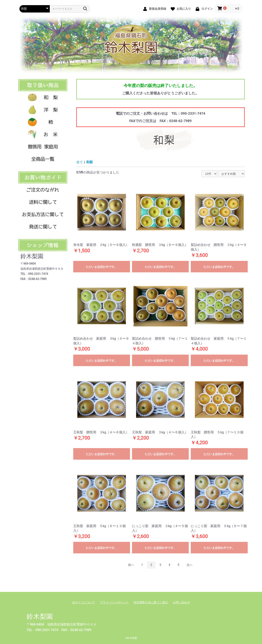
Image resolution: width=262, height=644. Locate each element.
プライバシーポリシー (114, 602)
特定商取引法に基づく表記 (151, 602)
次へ (190, 565)
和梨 (89, 162)
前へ (131, 565)
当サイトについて (84, 602)
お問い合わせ (181, 602)
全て (80, 162)
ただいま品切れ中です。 (102, 267)
